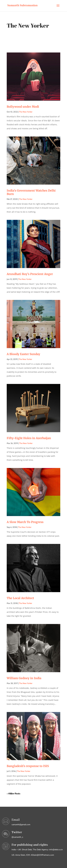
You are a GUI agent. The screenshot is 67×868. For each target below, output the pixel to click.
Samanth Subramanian (22, 5)
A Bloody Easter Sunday (23, 354)
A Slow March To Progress (25, 522)
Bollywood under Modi (23, 107)
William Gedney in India (24, 678)
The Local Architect (20, 598)
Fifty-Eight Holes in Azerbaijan (29, 438)
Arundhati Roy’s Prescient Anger (30, 274)
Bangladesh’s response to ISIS (28, 766)
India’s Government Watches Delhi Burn (31, 192)
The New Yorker (26, 112)
